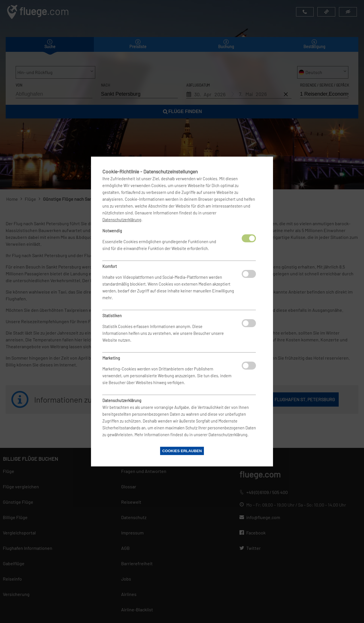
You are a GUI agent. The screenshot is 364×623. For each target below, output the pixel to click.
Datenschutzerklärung (122, 220)
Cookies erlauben (182, 451)
